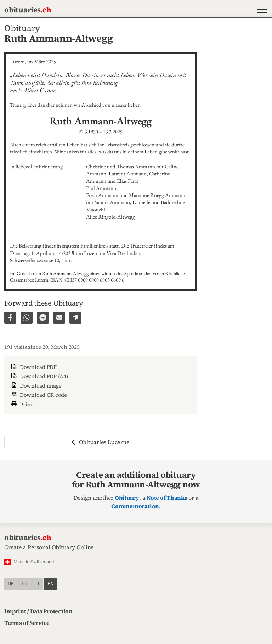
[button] (260, 10)
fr (25, 584)
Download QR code (38, 395)
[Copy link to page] (75, 318)
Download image (36, 386)
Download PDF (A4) (39, 376)
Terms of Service (27, 623)
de (11, 584)
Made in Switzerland (34, 562)
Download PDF (33, 367)
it (38, 584)
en (51, 584)
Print (21, 404)
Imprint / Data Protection (38, 611)
